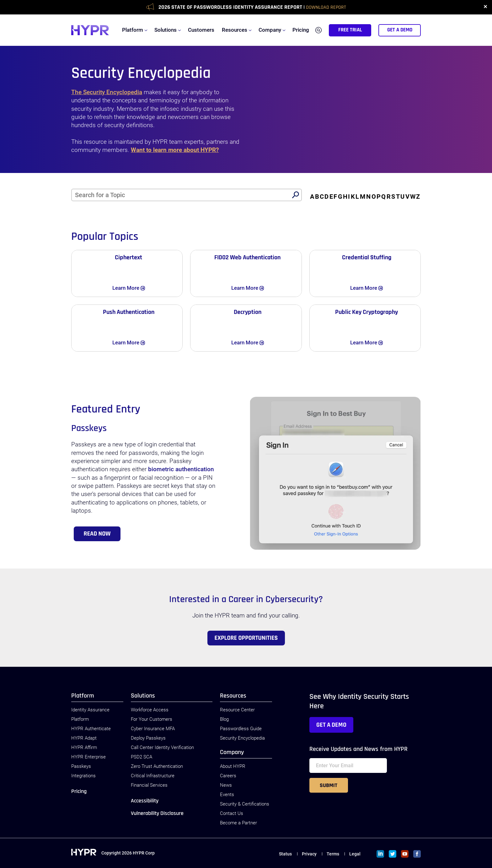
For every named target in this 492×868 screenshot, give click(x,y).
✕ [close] (485, 7)
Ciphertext (128, 257)
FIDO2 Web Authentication (247, 257)
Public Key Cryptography (366, 312)
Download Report (326, 7)
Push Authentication (129, 312)
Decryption (248, 312)
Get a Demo (331, 725)
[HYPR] (90, 30)
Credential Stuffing (367, 257)
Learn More (134, 288)
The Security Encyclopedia (107, 92)
